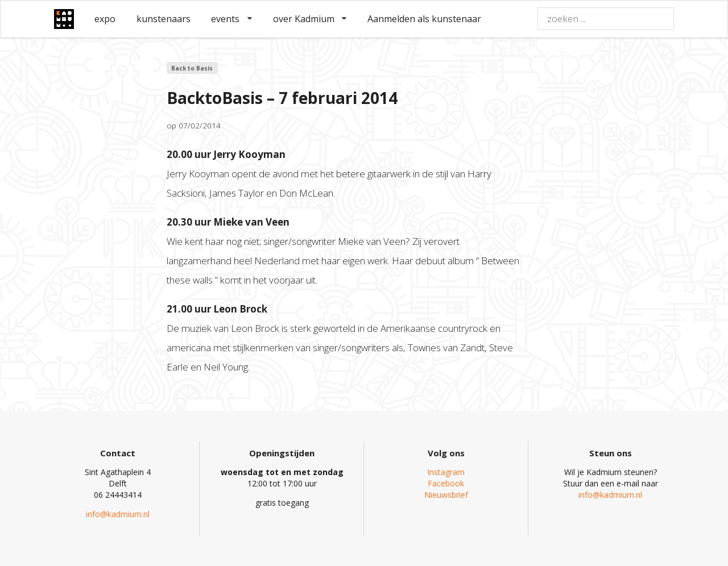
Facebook (446, 483)
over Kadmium (310, 19)
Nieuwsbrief (446, 495)
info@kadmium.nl (118, 514)
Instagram (446, 472)
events (231, 19)
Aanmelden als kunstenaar (424, 19)
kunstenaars (164, 19)
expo (105, 19)
